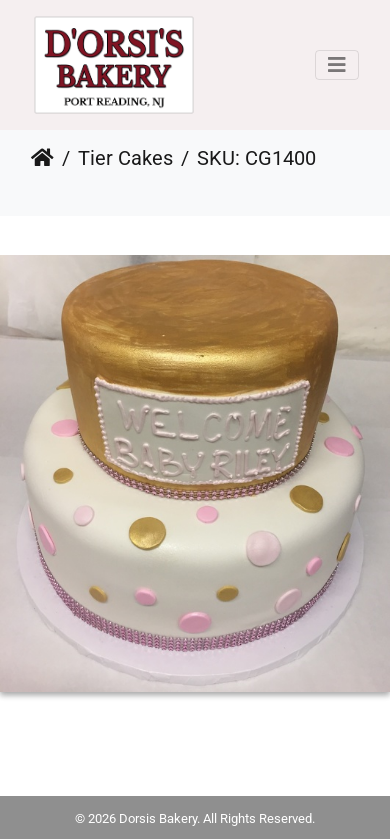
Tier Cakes (125, 158)
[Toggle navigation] (337, 65)
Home (42, 158)
